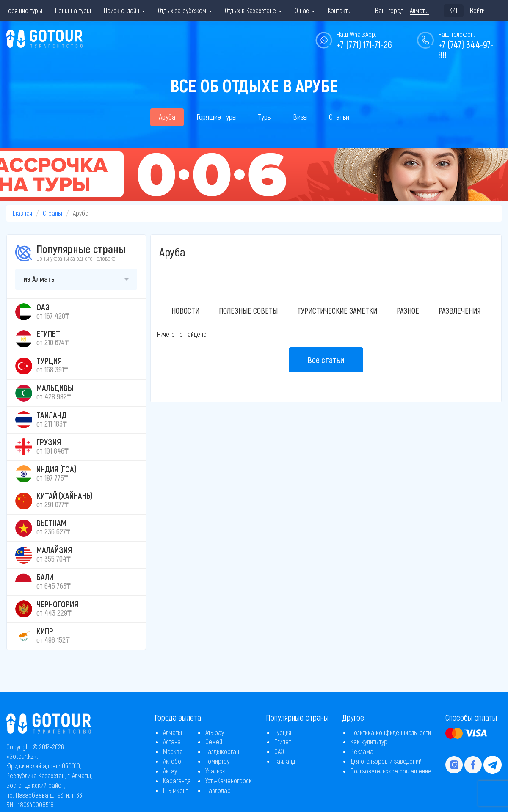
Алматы (173, 732)
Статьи (339, 117)
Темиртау (217, 761)
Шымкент (175, 790)
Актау (170, 771)
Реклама (362, 751)
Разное (408, 311)
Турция (283, 732)
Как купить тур (369, 742)
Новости (185, 311)
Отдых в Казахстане (253, 10)
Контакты (340, 10)
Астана (172, 742)
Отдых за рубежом (185, 10)
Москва (173, 751)
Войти (477, 10)
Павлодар (218, 790)
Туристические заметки (337, 311)
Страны (52, 213)
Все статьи (326, 360)
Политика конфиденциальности (391, 732)
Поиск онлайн (124, 10)
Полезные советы (248, 311)
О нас (305, 10)
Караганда (177, 780)
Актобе (172, 761)
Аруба (167, 117)
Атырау (215, 732)
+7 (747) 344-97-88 (466, 50)
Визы (300, 117)
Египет (283, 742)
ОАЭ (279, 751)
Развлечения (460, 311)
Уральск (215, 771)
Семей (214, 742)
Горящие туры (24, 10)
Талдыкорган (222, 751)
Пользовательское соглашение (391, 771)
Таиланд (285, 761)
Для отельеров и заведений (386, 761)
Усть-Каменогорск (229, 780)
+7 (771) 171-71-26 (364, 44)
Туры (265, 117)
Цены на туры (73, 10)
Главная (22, 213)
